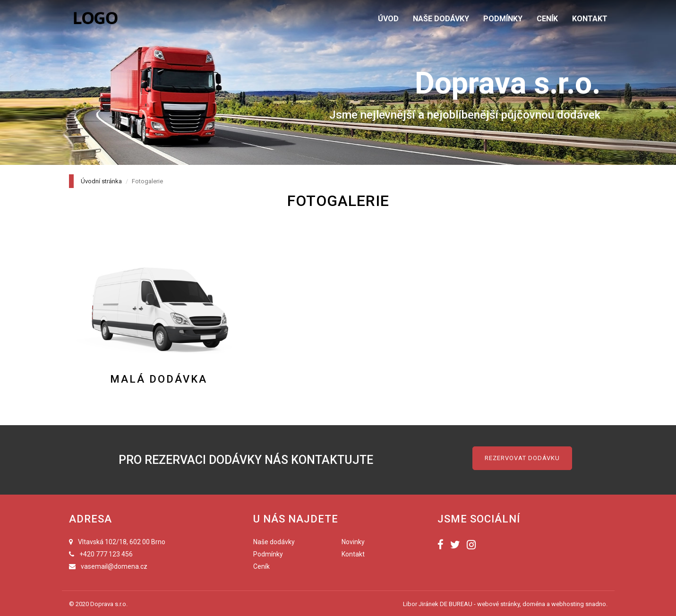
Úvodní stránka (101, 181)
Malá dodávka (159, 379)
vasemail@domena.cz (114, 566)
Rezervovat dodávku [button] (522, 458)
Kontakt (353, 554)
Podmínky (268, 554)
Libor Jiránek (421, 604)
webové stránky (498, 604)
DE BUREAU (456, 604)
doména (534, 604)
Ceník (261, 566)
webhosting (568, 604)
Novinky (353, 542)
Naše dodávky (274, 542)
